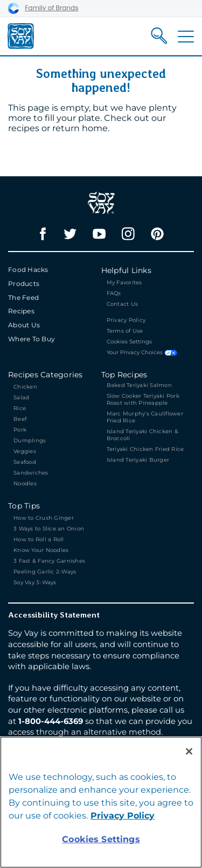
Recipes (21, 311)
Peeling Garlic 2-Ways (45, 572)
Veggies (25, 451)
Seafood (25, 462)
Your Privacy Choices (142, 353)
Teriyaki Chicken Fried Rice (145, 449)
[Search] (159, 36)
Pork (20, 430)
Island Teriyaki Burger (138, 460)
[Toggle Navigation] (186, 37)
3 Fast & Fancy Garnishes (49, 561)
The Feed (23, 297)
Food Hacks (28, 270)
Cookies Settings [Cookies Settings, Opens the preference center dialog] (101, 839)
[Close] (189, 751)
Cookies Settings (129, 342)
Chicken (25, 387)
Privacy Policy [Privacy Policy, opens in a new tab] (123, 816)
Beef (20, 419)
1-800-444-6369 (51, 721)
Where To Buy (32, 339)
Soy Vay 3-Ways (35, 582)
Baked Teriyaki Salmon (139, 385)
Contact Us (123, 304)
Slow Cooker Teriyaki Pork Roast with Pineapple (143, 399)
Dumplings (30, 440)
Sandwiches (31, 473)
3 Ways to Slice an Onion (49, 529)
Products (24, 284)
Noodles (25, 483)
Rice (20, 408)
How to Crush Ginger (44, 518)
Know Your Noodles (41, 550)
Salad (21, 397)
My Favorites (124, 282)
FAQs (114, 293)
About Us (24, 325)
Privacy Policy (126, 320)
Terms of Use (125, 331)
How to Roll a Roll (39, 539)
